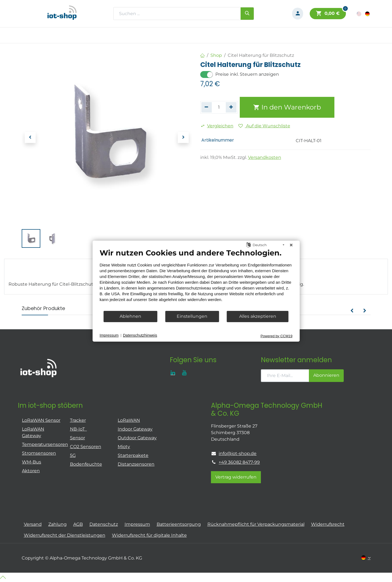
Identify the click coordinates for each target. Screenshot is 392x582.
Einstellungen (192, 316)
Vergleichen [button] (217, 126)
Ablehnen (130, 316)
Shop (216, 55)
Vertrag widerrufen (236, 477)
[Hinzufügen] (231, 107)
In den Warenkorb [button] (287, 107)
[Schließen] (291, 245)
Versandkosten (265, 157)
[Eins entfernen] (207, 107)
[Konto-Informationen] (298, 14)
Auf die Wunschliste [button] (264, 126)
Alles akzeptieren (258, 316)
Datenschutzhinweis (140, 335)
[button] (30, 137)
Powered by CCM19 (277, 336)
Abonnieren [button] (326, 375)
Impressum (109, 335)
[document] (196, 279)
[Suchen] (247, 13)
